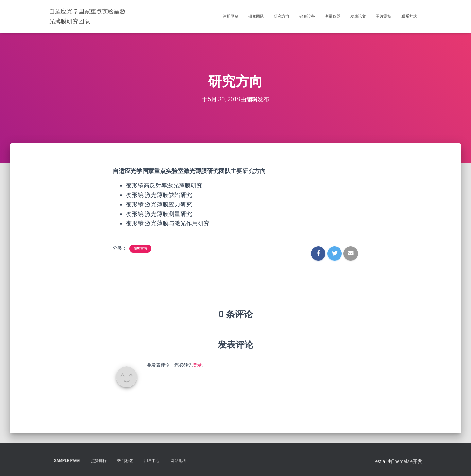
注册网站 (231, 16)
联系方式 (409, 16)
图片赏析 (384, 16)
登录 (197, 365)
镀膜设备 (307, 16)
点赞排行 (99, 461)
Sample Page (67, 461)
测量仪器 (333, 16)
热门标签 (125, 461)
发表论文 (358, 16)
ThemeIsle (402, 461)
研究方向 (282, 16)
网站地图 (179, 461)
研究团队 (256, 16)
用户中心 (152, 461)
